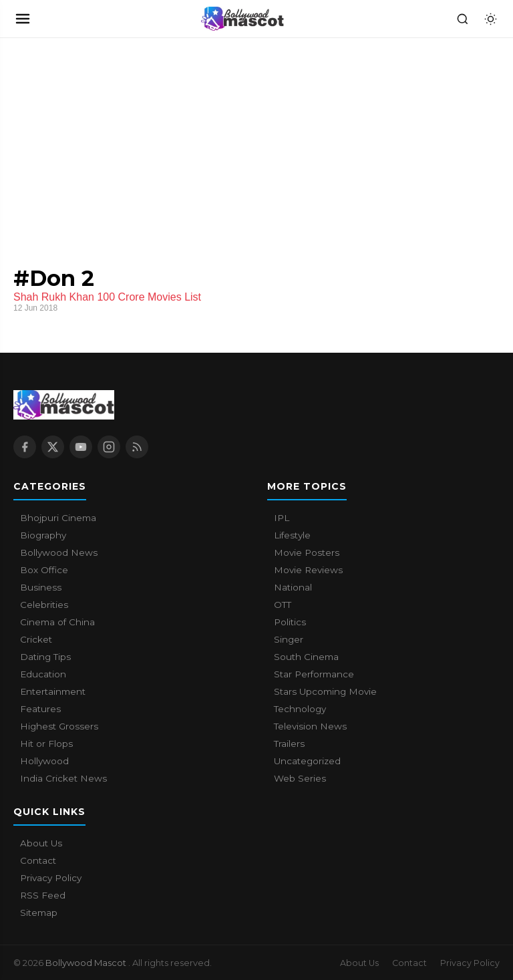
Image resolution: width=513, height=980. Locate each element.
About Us (41, 843)
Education (43, 674)
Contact (38, 860)
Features (40, 709)
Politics (290, 622)
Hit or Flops (46, 744)
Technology (300, 709)
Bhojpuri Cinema (58, 518)
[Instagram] (109, 447)
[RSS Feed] (137, 447)
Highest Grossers (59, 726)
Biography (43, 535)
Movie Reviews (308, 570)
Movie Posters (307, 552)
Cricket (36, 639)
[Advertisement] (100, 138)
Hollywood (44, 761)
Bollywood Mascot (87, 963)
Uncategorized (307, 761)
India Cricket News (63, 778)
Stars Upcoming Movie (325, 691)
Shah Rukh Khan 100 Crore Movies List (107, 297)
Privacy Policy (51, 878)
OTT (283, 605)
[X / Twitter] (53, 447)
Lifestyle (292, 535)
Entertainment (53, 691)
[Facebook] (25, 447)
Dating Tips (45, 657)
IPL (282, 518)
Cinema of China (57, 622)
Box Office (44, 570)
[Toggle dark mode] (490, 19)
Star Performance (314, 674)
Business (41, 587)
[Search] (462, 19)
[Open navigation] (23, 19)
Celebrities (44, 605)
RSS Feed (43, 895)
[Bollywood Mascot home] (242, 19)
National (293, 587)
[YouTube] (81, 447)
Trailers (289, 744)
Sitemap (39, 913)
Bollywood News (59, 552)
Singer (289, 639)
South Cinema (306, 657)
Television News (310, 726)
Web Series (300, 778)
